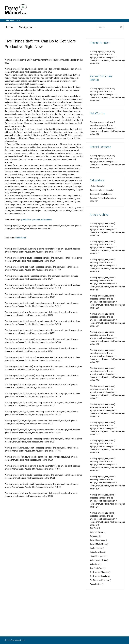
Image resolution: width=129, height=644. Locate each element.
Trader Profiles (96, 584)
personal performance (42, 220)
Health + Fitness (96, 548)
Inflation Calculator (97, 186)
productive (26, 220)
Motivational (21, 238)
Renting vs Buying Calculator (101, 194)
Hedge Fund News (97, 552)
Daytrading (94, 536)
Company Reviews (97, 532)
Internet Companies (98, 556)
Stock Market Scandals (99, 576)
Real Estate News (97, 568)
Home (9, 27)
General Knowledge (97, 540)
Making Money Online (98, 560)
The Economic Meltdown (100, 580)
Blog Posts (94, 528)
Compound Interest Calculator (102, 190)
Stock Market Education (99, 572)
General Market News (98, 544)
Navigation (26, 27)
